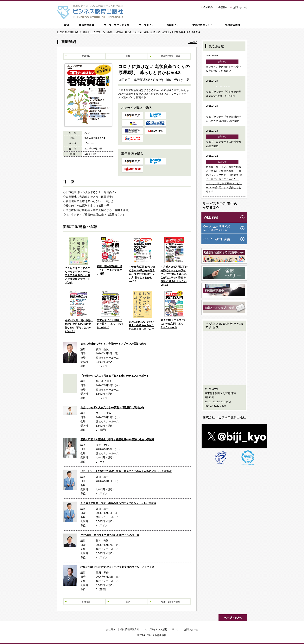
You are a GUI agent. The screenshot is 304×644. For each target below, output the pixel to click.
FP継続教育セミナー (203, 25)
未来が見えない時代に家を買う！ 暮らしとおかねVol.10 (110, 324)
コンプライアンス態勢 (155, 629)
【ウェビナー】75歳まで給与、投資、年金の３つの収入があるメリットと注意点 (126, 471)
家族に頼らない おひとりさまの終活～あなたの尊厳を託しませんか (142, 325)
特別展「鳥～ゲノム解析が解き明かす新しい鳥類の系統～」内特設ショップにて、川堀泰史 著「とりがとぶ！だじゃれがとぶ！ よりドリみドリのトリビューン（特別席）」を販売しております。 (224, 179)
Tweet (192, 42)
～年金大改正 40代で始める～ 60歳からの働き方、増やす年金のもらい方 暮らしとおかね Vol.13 (142, 274)
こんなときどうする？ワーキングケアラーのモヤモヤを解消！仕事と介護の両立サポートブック (78, 275)
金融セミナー (174, 25)
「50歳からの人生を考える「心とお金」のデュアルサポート (115, 376)
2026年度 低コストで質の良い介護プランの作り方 (110, 535)
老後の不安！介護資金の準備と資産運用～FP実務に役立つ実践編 (117, 439)
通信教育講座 (86, 25)
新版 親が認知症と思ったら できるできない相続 (109, 270)
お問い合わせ (240, 7)
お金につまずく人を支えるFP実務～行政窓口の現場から (112, 407)
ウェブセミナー (148, 25)
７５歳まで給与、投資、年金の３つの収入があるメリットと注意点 (118, 503)
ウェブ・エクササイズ (117, 25)
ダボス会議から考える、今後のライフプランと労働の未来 (113, 344)
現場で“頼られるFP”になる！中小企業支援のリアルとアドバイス (117, 567)
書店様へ (223, 7)
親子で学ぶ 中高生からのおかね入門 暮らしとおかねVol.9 (174, 324)
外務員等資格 (232, 25)
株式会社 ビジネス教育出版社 (224, 417)
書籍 (66, 25)
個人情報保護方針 (130, 629)
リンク (175, 629)
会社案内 (208, 7)
